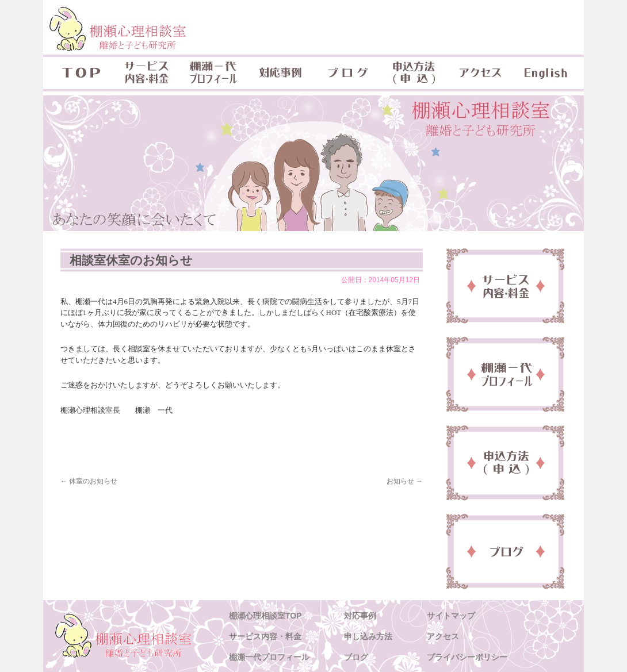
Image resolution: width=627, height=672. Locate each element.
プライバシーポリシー (467, 657)
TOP (78, 73)
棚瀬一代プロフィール (213, 73)
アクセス (480, 73)
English (547, 73)
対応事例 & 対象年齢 (280, 73)
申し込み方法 (368, 636)
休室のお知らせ (89, 481)
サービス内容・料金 (147, 73)
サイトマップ (451, 616)
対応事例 (360, 616)
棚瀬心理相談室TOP (265, 616)
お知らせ (405, 481)
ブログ (347, 73)
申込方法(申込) (414, 73)
